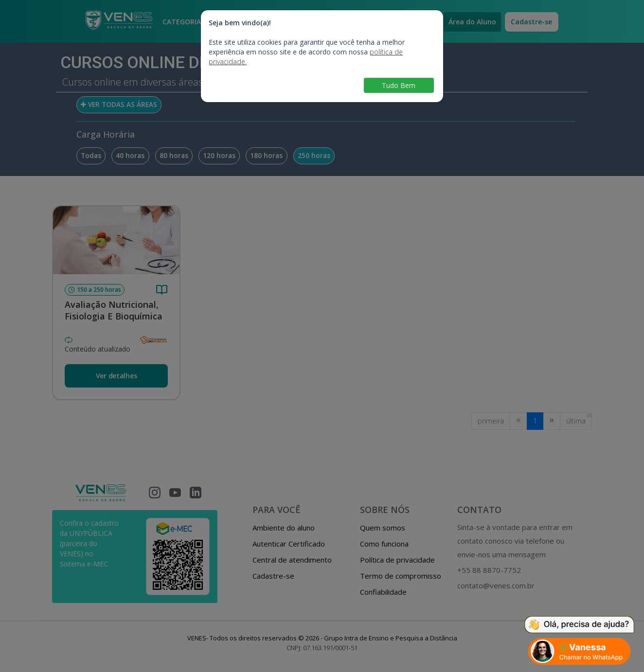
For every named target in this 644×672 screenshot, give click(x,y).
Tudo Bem (399, 85)
